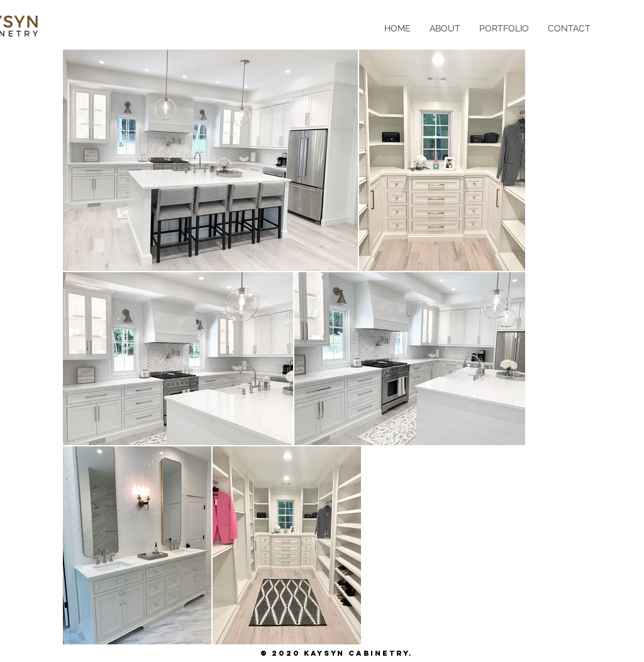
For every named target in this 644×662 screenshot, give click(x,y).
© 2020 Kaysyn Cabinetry (335, 653)
